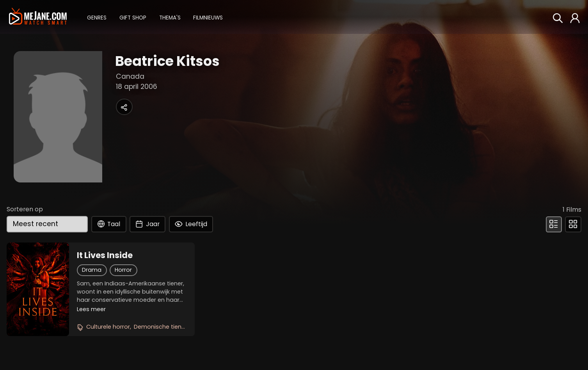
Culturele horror (108, 327)
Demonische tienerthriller (169, 327)
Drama (92, 270)
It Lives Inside (105, 255)
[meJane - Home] (38, 17)
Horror (123, 270)
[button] (97, 17)
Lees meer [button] (91, 309)
